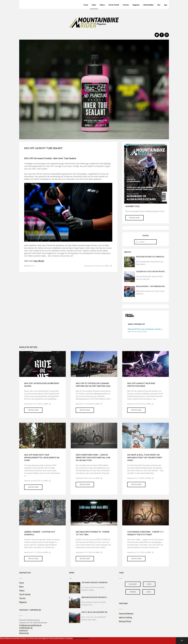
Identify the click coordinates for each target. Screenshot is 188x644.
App (166, 5)
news (149, 584)
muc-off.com (39, 261)
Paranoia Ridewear (126, 614)
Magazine (136, 5)
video (149, 592)
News (94, 5)
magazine (133, 584)
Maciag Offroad (125, 621)
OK (182, 641)
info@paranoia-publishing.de (30, 625)
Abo (159, 5)
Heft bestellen (148, 5)
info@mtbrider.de (26, 628)
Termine (126, 5)
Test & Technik (114, 5)
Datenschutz (24, 633)
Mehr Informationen (81, 638)
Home (86, 5)
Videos (102, 5)
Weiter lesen (134, 218)
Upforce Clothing (125, 617)
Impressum (24, 631)
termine (133, 592)
